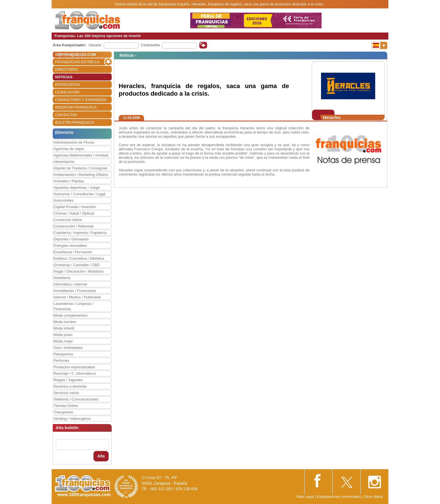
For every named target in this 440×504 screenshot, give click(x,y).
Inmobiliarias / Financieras (75, 291)
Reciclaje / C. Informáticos (75, 373)
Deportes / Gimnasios (71, 239)
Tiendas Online (66, 406)
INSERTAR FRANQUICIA (76, 107)
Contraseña (150, 45)
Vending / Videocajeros (72, 419)
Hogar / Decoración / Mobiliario (79, 271)
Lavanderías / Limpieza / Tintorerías (74, 306)
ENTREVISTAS (67, 85)
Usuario (95, 45)
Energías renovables (70, 246)
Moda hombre (65, 322)
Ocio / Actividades (68, 348)
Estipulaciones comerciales (339, 497)
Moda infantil (64, 328)
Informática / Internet (70, 284)
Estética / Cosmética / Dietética (79, 258)
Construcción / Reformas (74, 226)
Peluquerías (63, 354)
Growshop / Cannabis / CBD (76, 265)
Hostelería (62, 278)
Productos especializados (74, 367)
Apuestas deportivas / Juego (77, 187)
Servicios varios (66, 393)
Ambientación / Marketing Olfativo (81, 175)
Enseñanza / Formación (73, 252)
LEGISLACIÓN (67, 92)
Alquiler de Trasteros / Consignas (80, 168)
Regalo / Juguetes (68, 380)
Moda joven (63, 335)
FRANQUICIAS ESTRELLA (77, 62)
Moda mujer (63, 341)
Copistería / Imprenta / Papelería (80, 233)
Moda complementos (71, 315)
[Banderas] (379, 45)
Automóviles (64, 200)
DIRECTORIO (66, 69)
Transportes (63, 412)
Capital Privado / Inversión (75, 207)
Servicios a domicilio (70, 386)
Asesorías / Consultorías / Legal (79, 194)
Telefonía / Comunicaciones (76, 399)
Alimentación (64, 162)
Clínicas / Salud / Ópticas (74, 213)
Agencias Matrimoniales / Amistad (81, 155)
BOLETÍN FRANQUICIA (75, 122)
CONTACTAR (66, 115)
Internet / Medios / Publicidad (77, 297)
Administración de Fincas (74, 142)
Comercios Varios (68, 220)
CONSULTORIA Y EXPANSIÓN (81, 100)
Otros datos (373, 497)
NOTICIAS (64, 77)
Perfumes (61, 361)
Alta (101, 456)
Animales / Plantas (69, 181)
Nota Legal (305, 497)
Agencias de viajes (69, 149)
